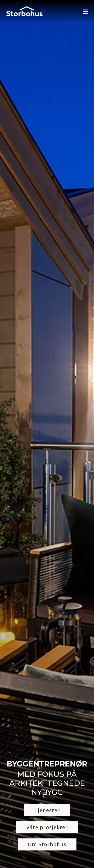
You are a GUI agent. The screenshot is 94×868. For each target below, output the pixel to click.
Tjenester (47, 810)
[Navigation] (85, 12)
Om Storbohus (47, 844)
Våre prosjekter (47, 827)
